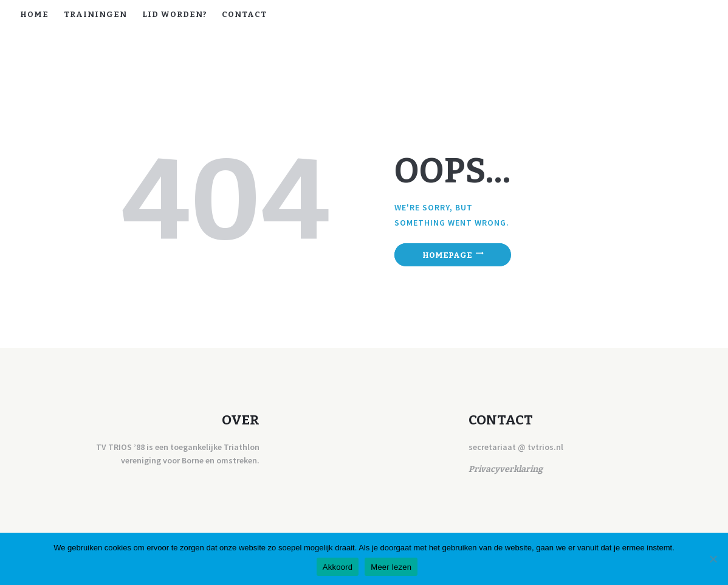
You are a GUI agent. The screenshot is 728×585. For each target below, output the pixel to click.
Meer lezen (391, 567)
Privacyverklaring (506, 469)
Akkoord (338, 567)
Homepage (447, 254)
